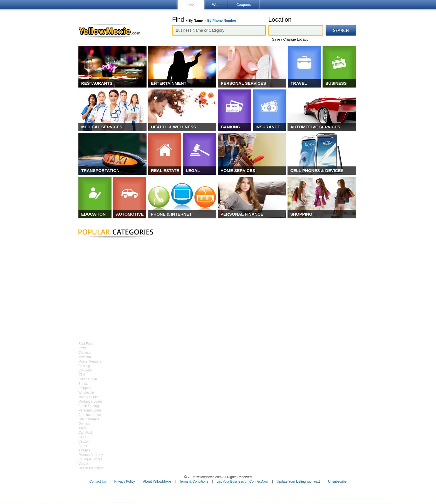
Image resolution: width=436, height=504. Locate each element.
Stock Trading (89, 406)
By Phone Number (222, 21)
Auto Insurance (90, 415)
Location (280, 20)
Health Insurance (91, 468)
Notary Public (88, 397)
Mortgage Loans (91, 401)
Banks (83, 384)
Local (191, 5)
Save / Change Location (291, 39)
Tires (82, 428)
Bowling (84, 366)
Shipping (85, 388)
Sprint (83, 446)
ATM (82, 375)
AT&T (83, 437)
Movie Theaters (90, 361)
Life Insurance (89, 419)
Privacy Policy (125, 481)
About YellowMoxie (157, 481)
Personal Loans (90, 410)
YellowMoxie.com (112, 31)
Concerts (85, 370)
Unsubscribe (337, 481)
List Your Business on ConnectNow (243, 481)
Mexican (85, 357)
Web (216, 5)
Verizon (84, 441)
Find (204, 20)
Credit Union (88, 379)
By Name (196, 21)
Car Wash (86, 433)
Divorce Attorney (91, 455)
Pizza (82, 348)
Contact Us (97, 481)
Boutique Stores (90, 459)
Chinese (85, 353)
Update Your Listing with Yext (298, 481)
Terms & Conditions (194, 481)
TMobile (84, 450)
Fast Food (86, 344)
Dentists (84, 424)
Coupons (244, 5)
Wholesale (86, 393)
